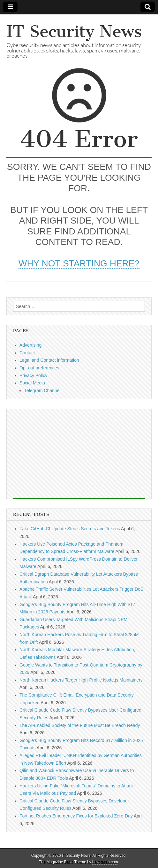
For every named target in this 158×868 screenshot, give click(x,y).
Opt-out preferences (39, 368)
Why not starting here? (79, 263)
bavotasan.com (105, 862)
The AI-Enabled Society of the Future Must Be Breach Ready (80, 725)
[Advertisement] (79, 454)
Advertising (30, 345)
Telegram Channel (42, 391)
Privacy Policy (33, 375)
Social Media (32, 383)
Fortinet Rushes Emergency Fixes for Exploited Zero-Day (76, 816)
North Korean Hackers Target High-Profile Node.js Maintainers (81, 680)
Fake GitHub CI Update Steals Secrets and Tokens (70, 529)
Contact (27, 353)
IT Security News (74, 32)
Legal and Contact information (49, 360)
